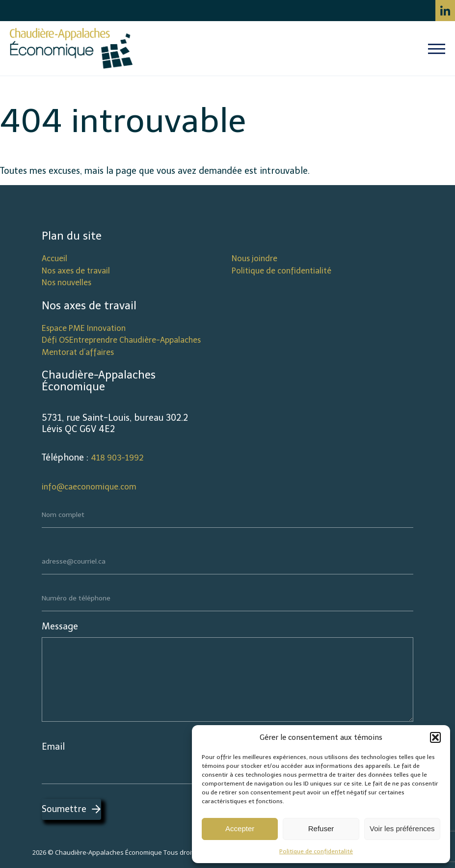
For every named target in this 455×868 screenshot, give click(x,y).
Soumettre (64, 809)
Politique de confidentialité (281, 271)
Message (60, 626)
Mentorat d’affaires (78, 352)
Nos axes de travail (76, 271)
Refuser (321, 828)
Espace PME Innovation (84, 328)
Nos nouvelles (67, 283)
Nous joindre (254, 258)
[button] (435, 737)
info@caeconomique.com (89, 487)
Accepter (240, 828)
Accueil (54, 258)
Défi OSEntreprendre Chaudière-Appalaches (121, 340)
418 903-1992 (117, 458)
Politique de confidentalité (316, 851)
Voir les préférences (402, 828)
